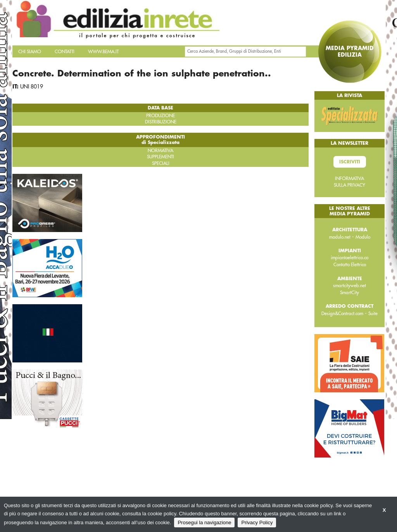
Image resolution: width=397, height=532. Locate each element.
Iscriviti (350, 162)
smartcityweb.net (350, 286)
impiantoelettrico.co (350, 258)
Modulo (363, 237)
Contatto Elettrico (350, 265)
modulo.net (340, 237)
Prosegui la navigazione (204, 522)
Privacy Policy (257, 522)
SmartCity (350, 293)
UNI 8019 (32, 87)
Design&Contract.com (342, 314)
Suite (373, 314)
